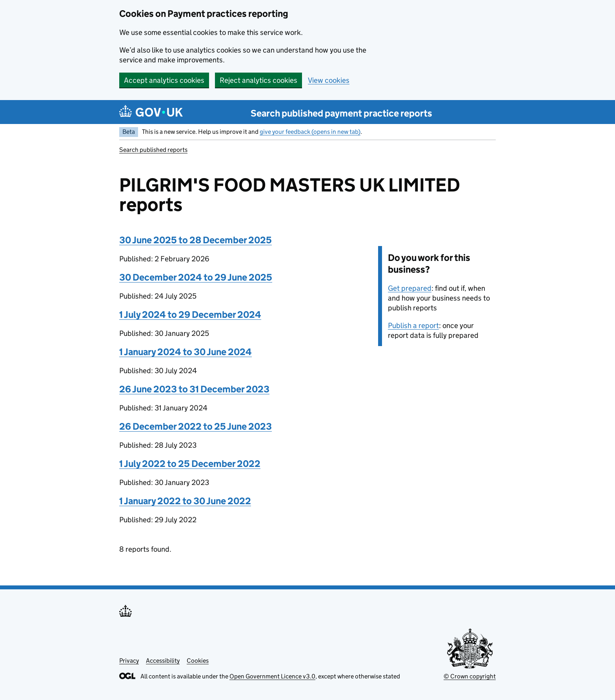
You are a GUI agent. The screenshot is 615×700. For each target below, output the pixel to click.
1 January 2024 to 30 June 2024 (186, 352)
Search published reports (153, 150)
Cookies (198, 661)
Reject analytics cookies (258, 80)
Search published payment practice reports (341, 113)
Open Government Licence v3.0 (272, 676)
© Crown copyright (470, 676)
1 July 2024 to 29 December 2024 (190, 314)
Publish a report (413, 325)
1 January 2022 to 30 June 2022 (185, 501)
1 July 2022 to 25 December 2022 (190, 464)
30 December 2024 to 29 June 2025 (196, 277)
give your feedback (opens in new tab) (310, 132)
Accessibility (163, 661)
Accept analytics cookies (164, 80)
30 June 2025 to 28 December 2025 (196, 240)
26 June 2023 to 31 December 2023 (194, 389)
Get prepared (410, 288)
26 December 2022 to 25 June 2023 (196, 426)
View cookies (329, 80)
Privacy (129, 661)
